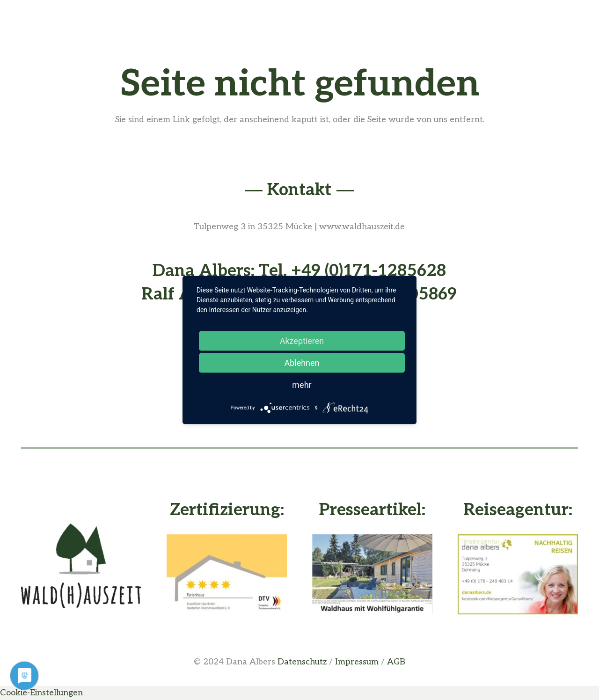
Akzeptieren (302, 341)
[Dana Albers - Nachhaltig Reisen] (518, 574)
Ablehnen (302, 363)
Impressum (357, 662)
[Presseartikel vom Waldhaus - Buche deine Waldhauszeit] (372, 574)
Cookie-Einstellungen (41, 693)
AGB (396, 662)
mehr (302, 385)
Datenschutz (302, 662)
